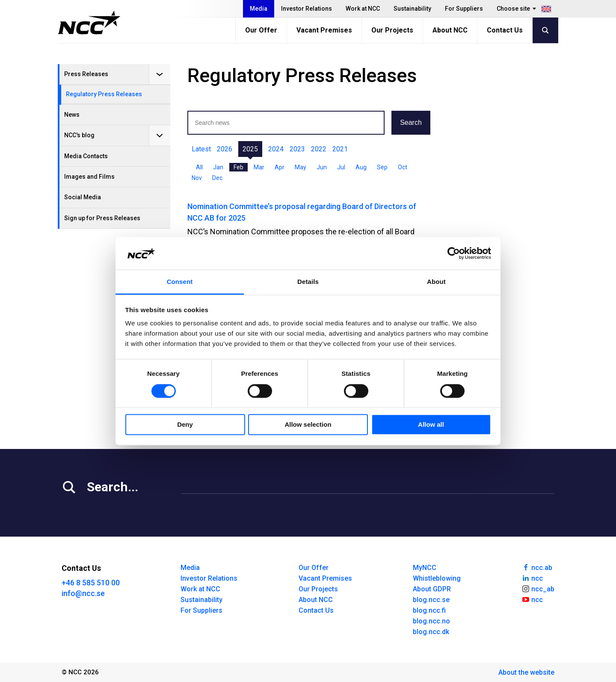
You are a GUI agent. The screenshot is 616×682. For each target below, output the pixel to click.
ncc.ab (537, 567)
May (301, 167)
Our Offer (261, 30)
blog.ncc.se (431, 600)
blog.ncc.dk (431, 632)
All (199, 167)
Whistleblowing (437, 578)
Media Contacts (86, 156)
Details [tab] (308, 282)
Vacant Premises (324, 30)
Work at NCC (363, 9)
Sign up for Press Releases (102, 218)
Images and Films (89, 177)
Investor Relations (307, 9)
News (72, 115)
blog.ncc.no (431, 621)
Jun (322, 167)
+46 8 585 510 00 (91, 583)
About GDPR (432, 589)
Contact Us (505, 30)
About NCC (450, 30)
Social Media (83, 197)
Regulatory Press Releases (104, 94)
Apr (280, 167)
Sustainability (412, 9)
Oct (403, 167)
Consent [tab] (180, 282)
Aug (361, 167)
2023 (297, 149)
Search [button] (411, 123)
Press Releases (86, 74)
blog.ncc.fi (429, 610)
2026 (225, 149)
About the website (526, 672)
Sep (382, 167)
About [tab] (436, 282)
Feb (238, 167)
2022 (319, 149)
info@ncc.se (83, 593)
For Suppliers (464, 9)
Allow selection (308, 425)
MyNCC (425, 568)
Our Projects (392, 30)
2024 (276, 149)
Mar (259, 167)
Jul (341, 167)
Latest (201, 149)
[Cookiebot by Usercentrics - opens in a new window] (454, 253)
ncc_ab (538, 588)
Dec (217, 178)
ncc (532, 578)
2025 (250, 149)
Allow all (431, 425)
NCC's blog (79, 135)
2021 (340, 149)
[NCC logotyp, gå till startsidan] (89, 23)
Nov (197, 178)
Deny (185, 425)
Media (259, 9)
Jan (218, 167)
